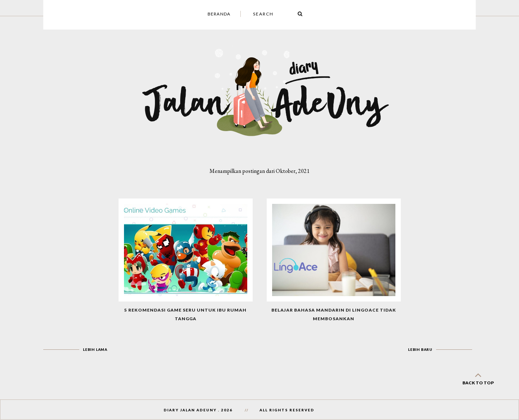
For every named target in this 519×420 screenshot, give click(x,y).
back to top (478, 377)
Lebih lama (95, 349)
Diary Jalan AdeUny (190, 410)
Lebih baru (420, 349)
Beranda (219, 14)
